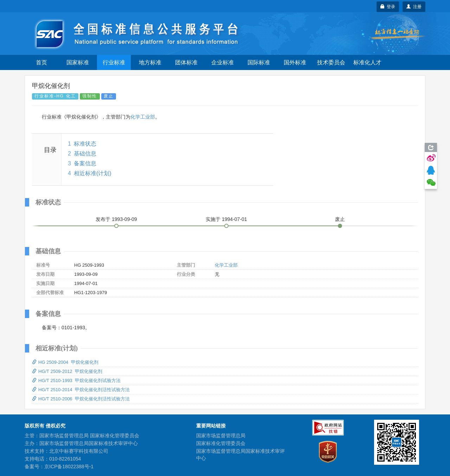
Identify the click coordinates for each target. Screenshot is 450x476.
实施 (226, 219)
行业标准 (114, 62)
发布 (116, 219)
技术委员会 (331, 62)
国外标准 (295, 62)
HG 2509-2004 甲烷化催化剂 (65, 362)
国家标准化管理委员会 (221, 443)
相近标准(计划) (93, 173)
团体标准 (186, 62)
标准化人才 (367, 62)
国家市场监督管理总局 (221, 436)
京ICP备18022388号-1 (69, 467)
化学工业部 (143, 117)
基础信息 (85, 154)
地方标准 (150, 62)
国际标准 (259, 62)
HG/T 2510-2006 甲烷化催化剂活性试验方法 (81, 399)
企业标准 (223, 62)
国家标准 (78, 62)
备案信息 (85, 163)
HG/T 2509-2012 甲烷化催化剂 (67, 371)
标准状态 (85, 144)
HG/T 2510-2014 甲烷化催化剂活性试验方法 (81, 390)
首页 (41, 62)
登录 (388, 7)
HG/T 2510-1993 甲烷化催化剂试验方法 (76, 380)
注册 (414, 7)
